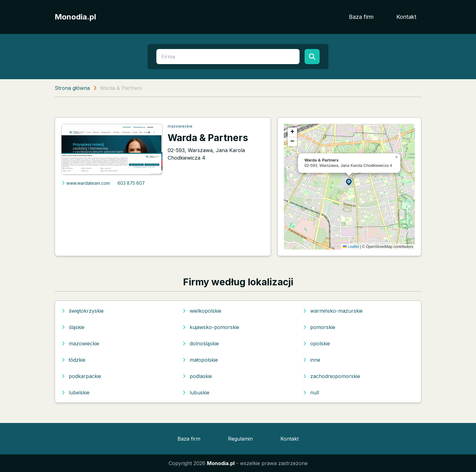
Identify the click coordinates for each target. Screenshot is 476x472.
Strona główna (72, 88)
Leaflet (351, 247)
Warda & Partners (208, 138)
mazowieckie (180, 126)
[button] (349, 182)
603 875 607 (131, 183)
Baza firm (361, 17)
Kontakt (406, 17)
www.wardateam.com (86, 183)
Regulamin (240, 439)
